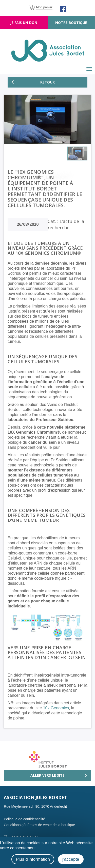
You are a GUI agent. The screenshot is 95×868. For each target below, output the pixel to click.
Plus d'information (33, 859)
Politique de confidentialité (24, 819)
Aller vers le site (48, 775)
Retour (48, 82)
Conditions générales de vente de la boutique (39, 825)
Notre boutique (71, 23)
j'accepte (71, 859)
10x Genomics (56, 708)
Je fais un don (24, 23)
